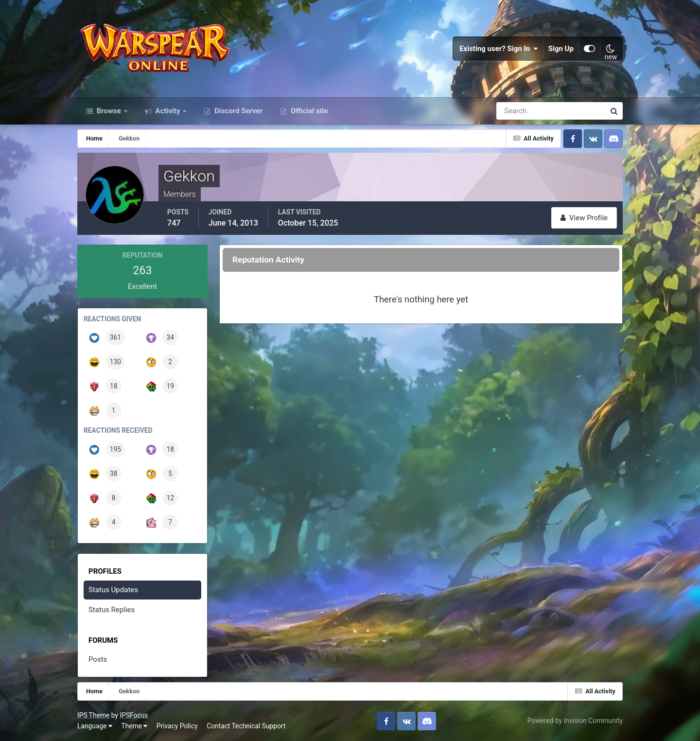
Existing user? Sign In (499, 49)
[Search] (517, 111)
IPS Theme (93, 715)
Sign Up (561, 49)
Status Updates (113, 590)
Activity (168, 111)
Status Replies (112, 610)
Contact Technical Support (246, 726)
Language (95, 726)
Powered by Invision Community (575, 721)
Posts (98, 659)
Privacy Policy (177, 726)
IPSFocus (134, 715)
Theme (134, 726)
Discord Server (237, 111)
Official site (308, 111)
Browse (109, 111)
